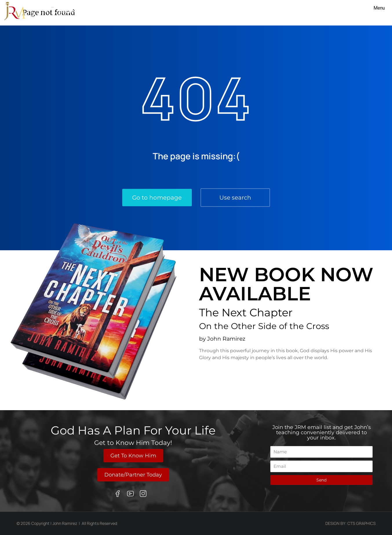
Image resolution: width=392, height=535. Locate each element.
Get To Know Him (133, 456)
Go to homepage (157, 198)
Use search (235, 198)
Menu (379, 8)
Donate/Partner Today (133, 475)
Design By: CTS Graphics (351, 523)
